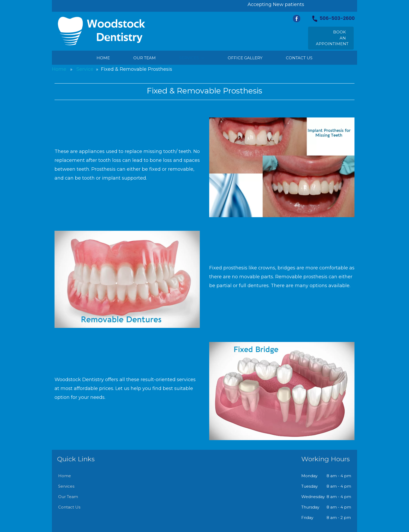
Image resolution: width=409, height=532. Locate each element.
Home (59, 69)
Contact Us (69, 507)
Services (66, 486)
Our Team (68, 497)
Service (85, 69)
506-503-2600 (333, 18)
